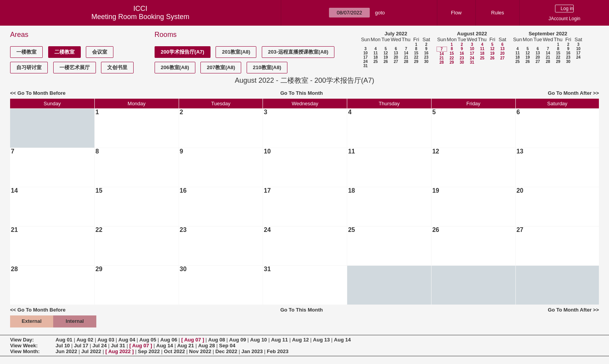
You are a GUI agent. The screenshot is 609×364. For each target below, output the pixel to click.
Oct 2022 (174, 351)
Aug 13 (321, 340)
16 (426, 53)
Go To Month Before (42, 93)
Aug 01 (64, 340)
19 (385, 57)
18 (375, 57)
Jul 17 (81, 346)
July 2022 (396, 34)
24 (365, 62)
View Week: (24, 346)
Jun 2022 (66, 351)
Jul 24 (100, 346)
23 (426, 57)
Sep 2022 (149, 351)
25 (375, 62)
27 (396, 62)
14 (406, 53)
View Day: (22, 340)
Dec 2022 (226, 351)
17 (365, 57)
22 (416, 57)
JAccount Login (564, 19)
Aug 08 (217, 340)
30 (426, 62)
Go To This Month (302, 93)
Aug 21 (185, 346)
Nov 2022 (200, 351)
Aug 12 (300, 340)
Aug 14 (342, 340)
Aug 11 (279, 340)
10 (365, 53)
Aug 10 (258, 340)
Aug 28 (206, 346)
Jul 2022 (91, 351)
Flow (456, 13)
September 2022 (548, 34)
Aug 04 (127, 340)
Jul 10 (63, 346)
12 (385, 53)
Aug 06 (169, 340)
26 (385, 62)
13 (396, 53)
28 (406, 62)
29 (416, 62)
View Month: (25, 351)
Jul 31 (118, 346)
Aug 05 (148, 340)
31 (365, 66)
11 (375, 53)
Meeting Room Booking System (140, 17)
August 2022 (472, 34)
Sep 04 (227, 346)
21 (406, 57)
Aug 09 (238, 340)
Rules (498, 13)
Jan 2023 (252, 351)
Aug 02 (85, 340)
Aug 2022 (120, 351)
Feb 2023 (278, 351)
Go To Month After (570, 93)
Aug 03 (106, 340)
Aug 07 (192, 340)
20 (396, 57)
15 (416, 53)
